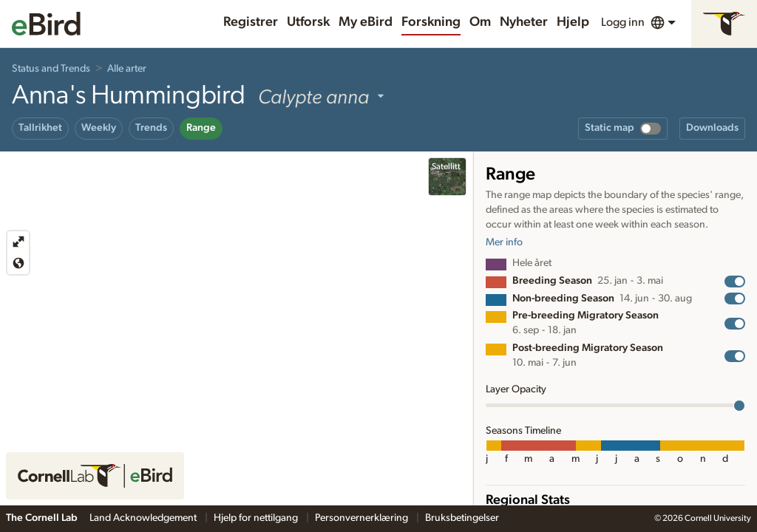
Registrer (251, 22)
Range (201, 128)
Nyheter (524, 22)
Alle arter (127, 69)
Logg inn (623, 22)
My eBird (366, 22)
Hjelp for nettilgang (257, 518)
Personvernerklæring (363, 518)
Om (480, 22)
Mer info (504, 242)
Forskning (431, 22)
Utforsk (308, 22)
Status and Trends (51, 69)
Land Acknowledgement (144, 518)
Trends (151, 128)
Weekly (99, 128)
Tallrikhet (40, 128)
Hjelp (573, 22)
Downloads (712, 128)
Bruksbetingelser (462, 518)
